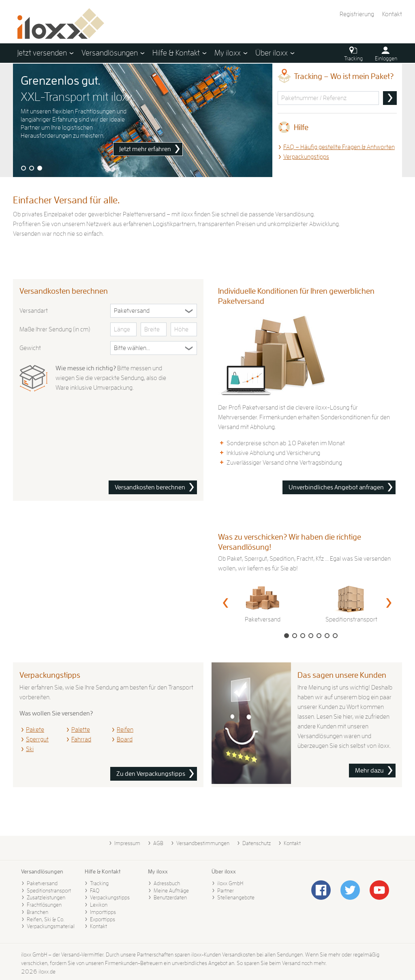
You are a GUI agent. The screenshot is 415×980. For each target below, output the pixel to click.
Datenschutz (257, 843)
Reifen (125, 730)
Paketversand (42, 883)
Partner (226, 890)
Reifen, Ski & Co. (46, 919)
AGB (158, 843)
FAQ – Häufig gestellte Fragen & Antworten (339, 147)
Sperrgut (37, 739)
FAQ (95, 890)
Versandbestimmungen (203, 843)
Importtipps (103, 912)
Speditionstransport (49, 890)
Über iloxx (224, 871)
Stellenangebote (236, 897)
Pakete (35, 730)
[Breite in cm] (154, 329)
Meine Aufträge (171, 890)
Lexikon (99, 905)
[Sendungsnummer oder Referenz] (328, 98)
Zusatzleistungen (46, 897)
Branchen (37, 912)
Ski (30, 749)
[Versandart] (154, 311)
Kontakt (392, 14)
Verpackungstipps (306, 157)
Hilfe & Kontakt (103, 871)
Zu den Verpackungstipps (151, 774)
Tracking (99, 883)
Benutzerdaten (170, 897)
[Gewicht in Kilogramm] (154, 348)
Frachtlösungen (44, 905)
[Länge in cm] (123, 329)
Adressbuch (167, 883)
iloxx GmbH (230, 883)
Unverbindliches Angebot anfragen (336, 487)
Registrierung (357, 14)
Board (125, 739)
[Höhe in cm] (184, 329)
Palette (81, 730)
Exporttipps (103, 919)
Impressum (127, 843)
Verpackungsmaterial (51, 926)
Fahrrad (81, 739)
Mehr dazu (369, 771)
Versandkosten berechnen (150, 487)
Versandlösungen (42, 871)
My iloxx (158, 871)
